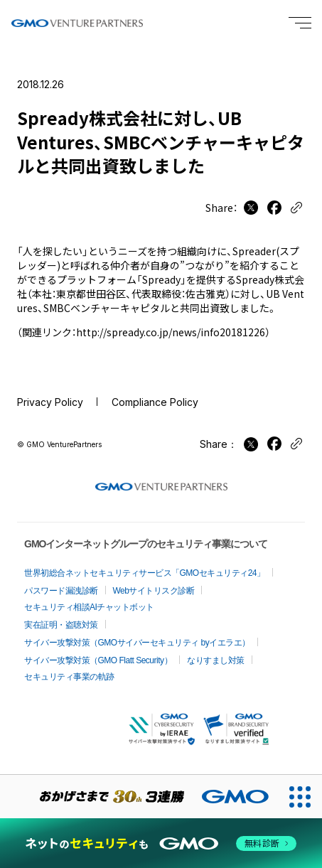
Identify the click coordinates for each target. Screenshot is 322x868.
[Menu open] (300, 23)
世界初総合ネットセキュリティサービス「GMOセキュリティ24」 (145, 573)
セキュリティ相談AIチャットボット (89, 607)
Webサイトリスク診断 (154, 591)
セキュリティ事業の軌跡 (69, 677)
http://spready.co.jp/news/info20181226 (171, 332)
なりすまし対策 (216, 660)
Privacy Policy (50, 402)
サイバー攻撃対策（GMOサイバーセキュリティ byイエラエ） (137, 643)
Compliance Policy (155, 402)
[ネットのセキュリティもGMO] (161, 844)
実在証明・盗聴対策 (61, 625)
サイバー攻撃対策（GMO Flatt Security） (98, 660)
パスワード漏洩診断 (61, 591)
